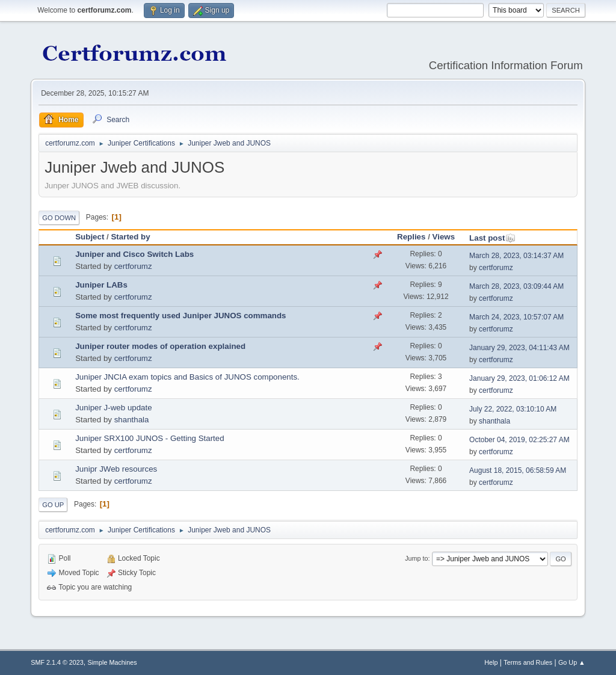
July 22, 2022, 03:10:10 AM (513, 409)
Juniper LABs (101, 285)
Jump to (416, 558)
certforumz (133, 266)
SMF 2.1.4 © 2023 (57, 662)
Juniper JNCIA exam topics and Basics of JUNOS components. (187, 377)
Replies (411, 237)
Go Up (53, 505)
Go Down (59, 218)
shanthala (132, 420)
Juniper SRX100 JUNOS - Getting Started (149, 438)
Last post (492, 238)
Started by (130, 237)
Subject (90, 237)
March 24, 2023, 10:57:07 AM (516, 317)
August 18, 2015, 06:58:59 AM (518, 470)
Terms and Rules (528, 662)
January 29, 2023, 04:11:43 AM (519, 348)
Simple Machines (112, 662)
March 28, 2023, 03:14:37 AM (516, 256)
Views (444, 237)
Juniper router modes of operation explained (160, 346)
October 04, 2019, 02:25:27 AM (519, 440)
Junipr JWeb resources (116, 469)
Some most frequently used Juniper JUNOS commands (180, 316)
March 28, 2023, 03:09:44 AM (516, 286)
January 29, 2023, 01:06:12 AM (519, 378)
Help (491, 662)
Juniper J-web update (113, 408)
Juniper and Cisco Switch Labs (134, 254)
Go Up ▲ (572, 662)
